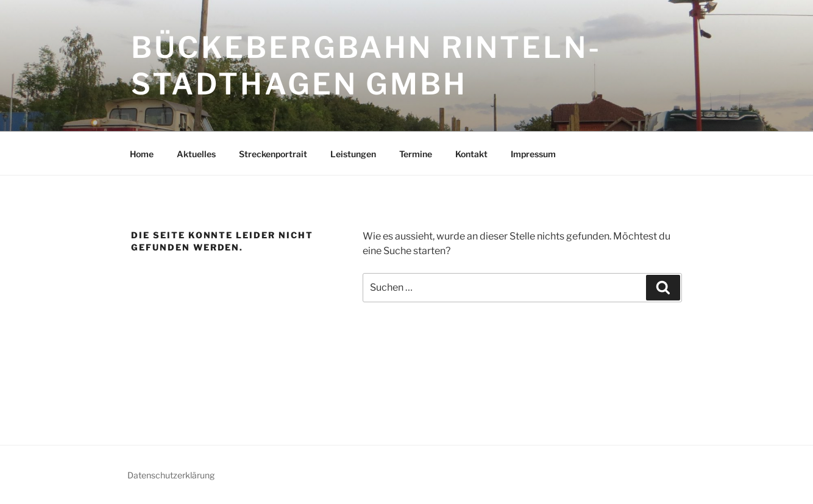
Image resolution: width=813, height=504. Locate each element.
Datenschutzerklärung (171, 475)
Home (142, 154)
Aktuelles (196, 154)
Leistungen (353, 154)
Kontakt (471, 154)
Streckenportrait (273, 154)
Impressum (533, 154)
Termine (416, 154)
